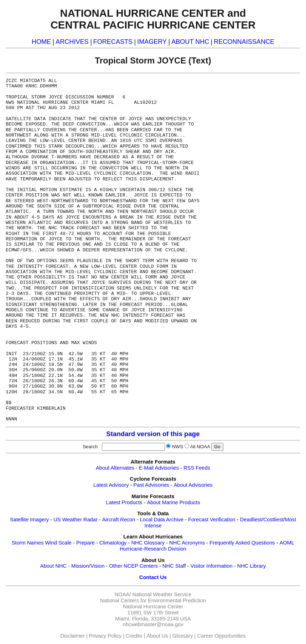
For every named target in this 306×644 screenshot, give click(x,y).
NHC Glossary (148, 543)
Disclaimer (73, 636)
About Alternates (115, 468)
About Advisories (193, 485)
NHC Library (252, 566)
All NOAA (200, 447)
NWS (178, 447)
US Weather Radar (76, 520)
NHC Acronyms (187, 543)
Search (92, 447)
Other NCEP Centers (133, 566)
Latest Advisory (111, 485)
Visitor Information (212, 566)
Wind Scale (58, 543)
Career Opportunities (221, 636)
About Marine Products (173, 502)
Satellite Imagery (29, 520)
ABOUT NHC (190, 42)
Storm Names (28, 543)
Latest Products (124, 502)
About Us (157, 636)
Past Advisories (151, 485)
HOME (41, 42)
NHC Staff (174, 566)
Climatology (113, 543)
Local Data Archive (162, 520)
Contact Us (153, 577)
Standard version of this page (153, 434)
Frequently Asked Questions (242, 543)
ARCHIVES (72, 42)
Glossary (183, 636)
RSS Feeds (197, 468)
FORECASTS (113, 42)
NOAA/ (123, 594)
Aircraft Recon (119, 520)
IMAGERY (152, 42)
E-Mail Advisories (159, 468)
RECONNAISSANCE (244, 42)
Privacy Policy (105, 636)
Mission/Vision (88, 566)
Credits (134, 636)
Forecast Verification (212, 520)
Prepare (85, 543)
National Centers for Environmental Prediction (153, 600)
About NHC (53, 566)
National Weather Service (162, 594)
